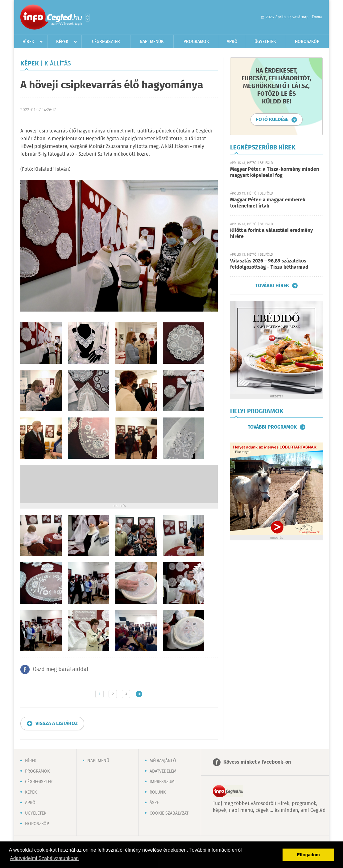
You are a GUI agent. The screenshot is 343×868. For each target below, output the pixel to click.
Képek (62, 42)
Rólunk (158, 792)
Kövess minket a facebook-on (257, 762)
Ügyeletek (265, 42)
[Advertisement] (119, 484)
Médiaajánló (163, 761)
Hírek (28, 42)
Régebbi (139, 694)
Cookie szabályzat (169, 813)
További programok (272, 427)
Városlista (87, 18)
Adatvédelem (163, 771)
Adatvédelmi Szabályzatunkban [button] (44, 858)
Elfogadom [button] (308, 855)
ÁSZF (154, 803)
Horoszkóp (307, 42)
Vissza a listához (57, 724)
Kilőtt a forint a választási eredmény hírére (271, 234)
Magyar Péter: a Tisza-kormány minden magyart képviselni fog (275, 172)
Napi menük (152, 42)
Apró (232, 42)
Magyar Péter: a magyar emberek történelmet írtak (268, 203)
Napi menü (98, 761)
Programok (196, 42)
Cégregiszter (106, 42)
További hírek (272, 286)
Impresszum (162, 782)
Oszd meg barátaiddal (60, 669)
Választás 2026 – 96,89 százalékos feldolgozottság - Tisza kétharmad (269, 264)
